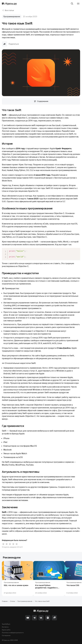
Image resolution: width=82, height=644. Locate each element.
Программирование (12, 17)
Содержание (41, 101)
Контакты (5, 627)
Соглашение (6, 635)
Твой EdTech (6, 624)
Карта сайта (6, 630)
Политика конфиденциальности (13, 633)
